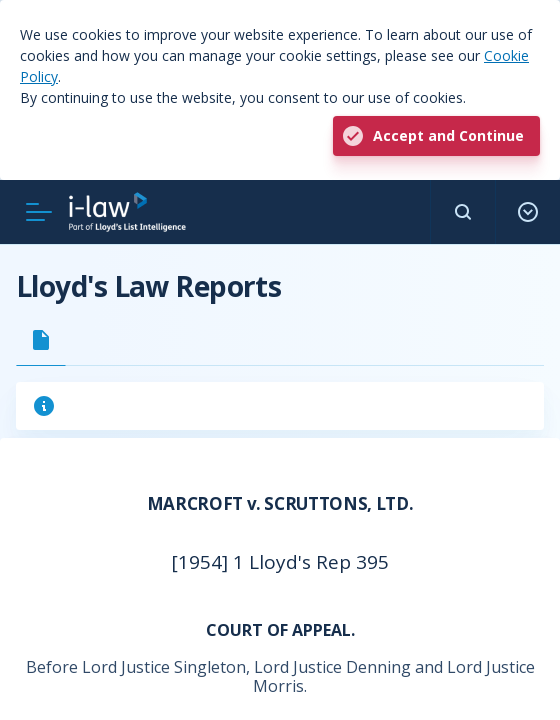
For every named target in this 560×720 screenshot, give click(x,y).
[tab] (41, 340)
